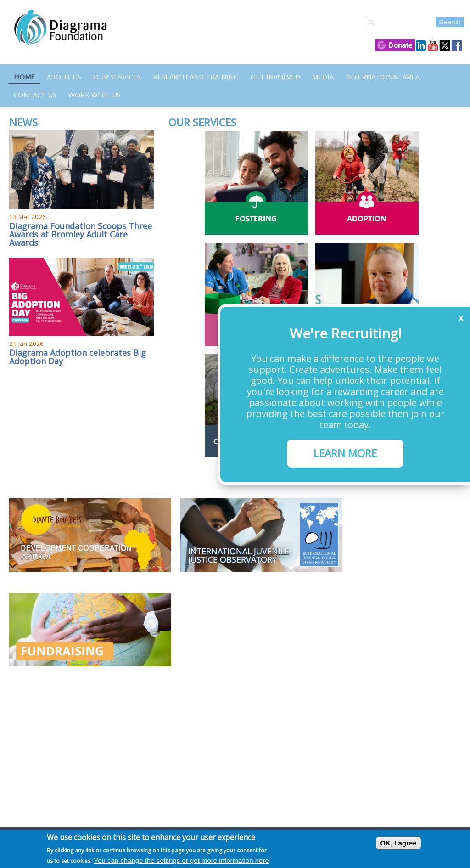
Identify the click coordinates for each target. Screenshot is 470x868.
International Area (383, 77)
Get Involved (275, 77)
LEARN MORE (345, 453)
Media (323, 77)
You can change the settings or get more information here (181, 860)
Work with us (95, 95)
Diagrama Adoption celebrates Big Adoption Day (78, 357)
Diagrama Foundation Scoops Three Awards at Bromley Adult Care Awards (81, 234)
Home (24, 77)
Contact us (35, 95)
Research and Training (196, 77)
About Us (64, 77)
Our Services (117, 77)
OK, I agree (398, 843)
